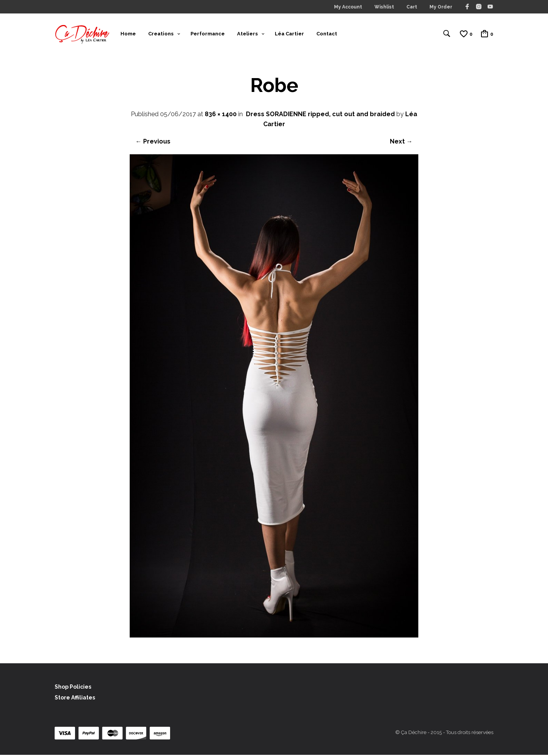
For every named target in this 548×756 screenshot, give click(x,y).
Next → (401, 143)
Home (128, 34)
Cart (412, 7)
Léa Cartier (289, 34)
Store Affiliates (75, 699)
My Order (441, 7)
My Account (348, 7)
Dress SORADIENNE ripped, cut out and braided (320, 115)
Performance (208, 34)
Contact (327, 34)
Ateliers (247, 34)
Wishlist (384, 7)
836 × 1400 (221, 115)
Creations (161, 34)
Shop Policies (73, 688)
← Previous (153, 143)
